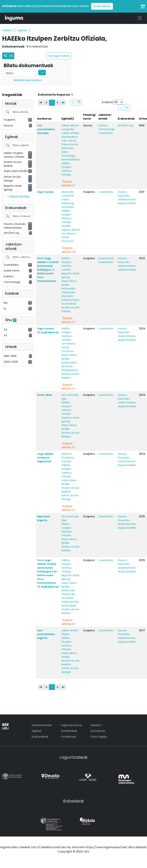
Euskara (103, 125)
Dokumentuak (42, 725)
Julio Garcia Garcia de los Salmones (70, 144)
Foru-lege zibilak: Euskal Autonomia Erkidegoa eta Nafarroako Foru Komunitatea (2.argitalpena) (48, 573)
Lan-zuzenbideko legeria (46, 634)
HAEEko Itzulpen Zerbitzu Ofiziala (67, 169)
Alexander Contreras (68, 194)
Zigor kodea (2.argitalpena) (48, 330)
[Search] (19, 73)
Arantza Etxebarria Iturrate (68, 458)
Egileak (22, 30)
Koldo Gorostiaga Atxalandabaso (71, 156)
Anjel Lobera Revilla (69, 283)
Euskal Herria (106, 258)
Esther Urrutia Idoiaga (70, 497)
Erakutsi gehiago (18, 196)
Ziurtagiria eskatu (59, 56)
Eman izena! (102, 6)
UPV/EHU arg (125, 125)
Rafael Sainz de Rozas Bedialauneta (70, 366)
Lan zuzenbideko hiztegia (46, 129)
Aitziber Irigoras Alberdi (71, 228)
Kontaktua (98, 731)
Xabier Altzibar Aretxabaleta (70, 135)
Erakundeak (40, 737)
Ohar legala (99, 737)
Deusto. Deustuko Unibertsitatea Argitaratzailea (127, 198)
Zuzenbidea (106, 133)
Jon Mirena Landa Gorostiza (68, 237)
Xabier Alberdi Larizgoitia (70, 127)
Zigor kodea (45, 192)
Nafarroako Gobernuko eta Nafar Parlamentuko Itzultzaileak (70, 296)
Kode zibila (45, 395)
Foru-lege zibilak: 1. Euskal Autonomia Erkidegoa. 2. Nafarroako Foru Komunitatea (48, 270)
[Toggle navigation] (140, 18)
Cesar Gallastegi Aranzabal (68, 203)
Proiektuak (69, 737)
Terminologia (107, 129)
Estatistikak (69, 731)
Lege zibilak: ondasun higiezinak (46, 458)
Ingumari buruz (72, 725)
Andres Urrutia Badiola (70, 309)
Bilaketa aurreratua (28, 80)
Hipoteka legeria (43, 518)
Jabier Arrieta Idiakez (70, 632)
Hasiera (7, 30)
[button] (11, 56)
